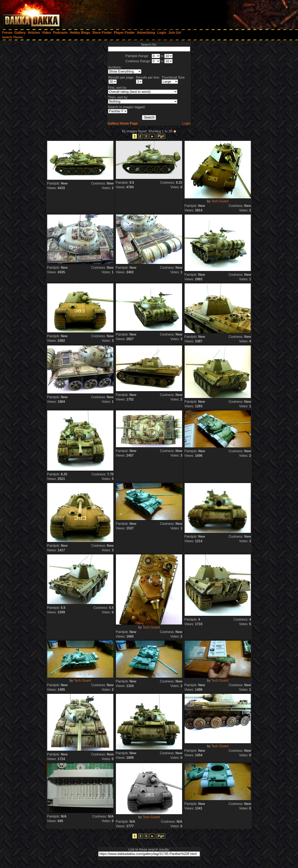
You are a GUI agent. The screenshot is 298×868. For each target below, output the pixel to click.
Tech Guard (220, 201)
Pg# (161, 136)
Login (186, 123)
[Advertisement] (242, 13)
